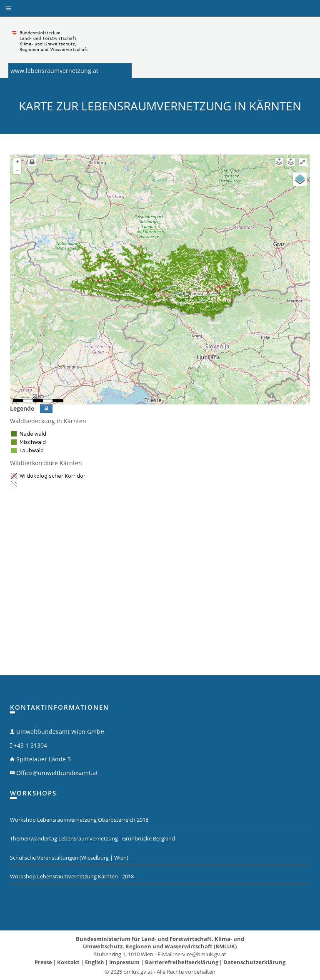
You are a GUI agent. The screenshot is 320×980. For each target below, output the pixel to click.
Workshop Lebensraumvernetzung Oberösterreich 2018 (79, 820)
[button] (8, 8)
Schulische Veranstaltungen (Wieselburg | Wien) (69, 858)
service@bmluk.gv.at (201, 954)
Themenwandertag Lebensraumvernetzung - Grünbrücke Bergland (92, 838)
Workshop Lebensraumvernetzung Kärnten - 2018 (72, 876)
